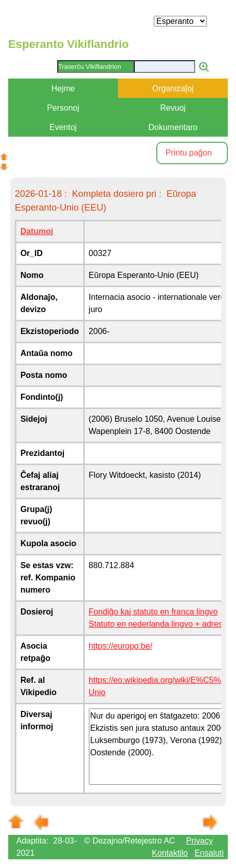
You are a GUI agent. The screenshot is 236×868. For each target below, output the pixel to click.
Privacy (199, 841)
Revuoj (173, 108)
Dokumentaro (173, 127)
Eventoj (63, 127)
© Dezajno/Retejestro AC (130, 841)
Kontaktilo (170, 853)
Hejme (63, 88)
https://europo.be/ (121, 646)
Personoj (63, 108)
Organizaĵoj (173, 88)
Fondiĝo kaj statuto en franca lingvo (154, 612)
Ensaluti (209, 853)
